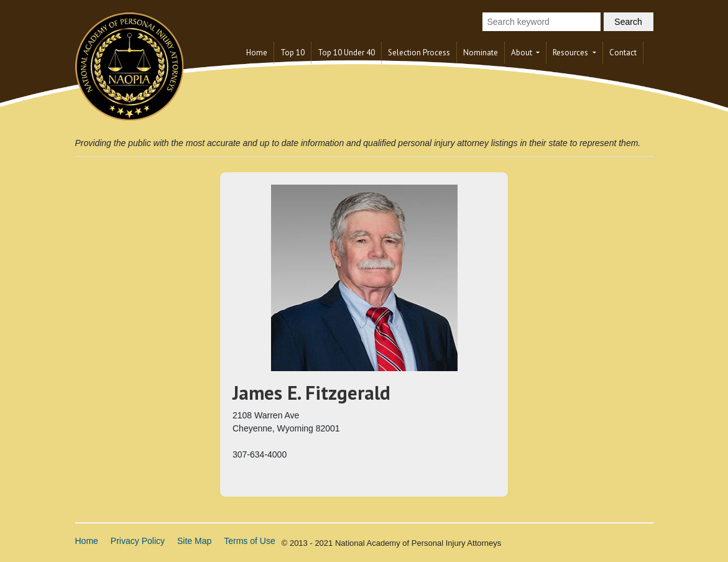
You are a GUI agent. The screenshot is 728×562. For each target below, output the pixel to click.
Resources (571, 53)
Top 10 (293, 53)
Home (257, 53)
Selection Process (419, 53)
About (523, 53)
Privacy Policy (138, 541)
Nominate (481, 53)
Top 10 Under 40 (346, 53)
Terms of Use (249, 541)
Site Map (194, 541)
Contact (623, 53)
